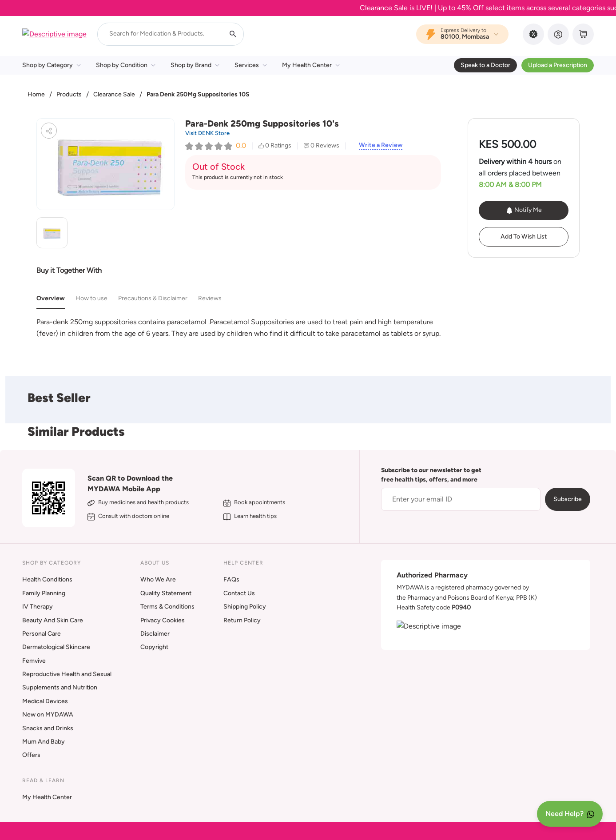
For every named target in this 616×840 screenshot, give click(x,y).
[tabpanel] (239, 328)
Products (69, 94)
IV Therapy (38, 607)
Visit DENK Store (207, 133)
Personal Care (42, 634)
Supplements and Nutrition (60, 687)
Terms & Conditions (167, 607)
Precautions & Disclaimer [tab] (153, 298)
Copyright (154, 647)
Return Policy (242, 620)
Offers (31, 755)
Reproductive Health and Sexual (67, 674)
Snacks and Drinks (48, 728)
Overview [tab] (51, 298)
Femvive (34, 661)
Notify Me (524, 210)
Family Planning (44, 593)
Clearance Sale (114, 94)
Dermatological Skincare (56, 647)
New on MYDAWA (48, 715)
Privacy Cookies (163, 620)
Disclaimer (155, 634)
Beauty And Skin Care (53, 620)
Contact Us (239, 593)
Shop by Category (52, 65)
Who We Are (158, 579)
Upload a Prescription (558, 65)
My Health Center (311, 65)
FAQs (231, 579)
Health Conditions (47, 579)
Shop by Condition (126, 65)
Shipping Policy (245, 607)
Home (36, 94)
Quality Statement (166, 593)
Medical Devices (45, 701)
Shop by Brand (195, 65)
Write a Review (381, 145)
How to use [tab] (91, 298)
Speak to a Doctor (485, 65)
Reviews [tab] (210, 298)
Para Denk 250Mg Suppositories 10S (198, 94)
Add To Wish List (524, 237)
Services (251, 65)
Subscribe (568, 499)
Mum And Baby (44, 742)
